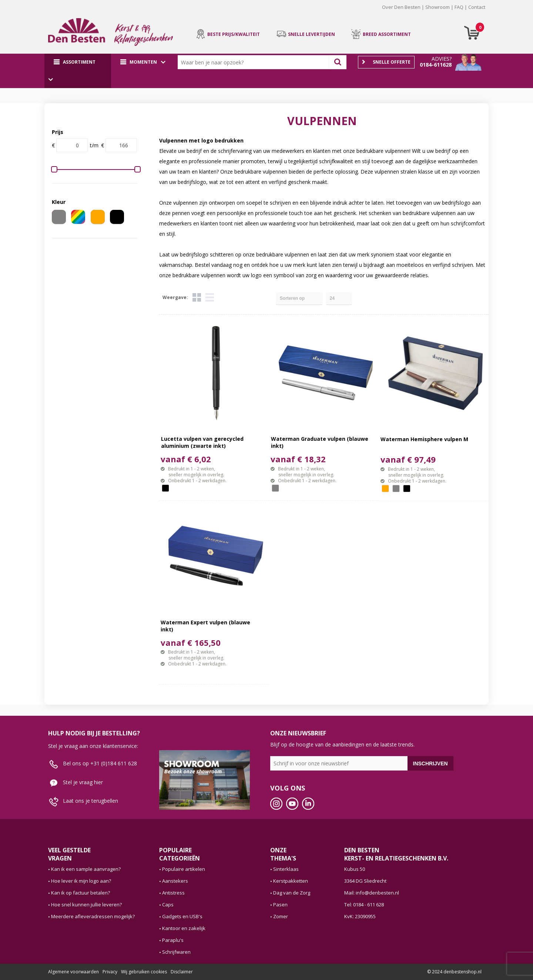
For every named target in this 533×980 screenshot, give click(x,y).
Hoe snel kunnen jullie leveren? (86, 905)
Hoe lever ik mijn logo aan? (81, 881)
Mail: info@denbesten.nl (372, 893)
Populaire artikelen (184, 869)
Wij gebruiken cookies (144, 972)
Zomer (281, 916)
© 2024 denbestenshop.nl (454, 972)
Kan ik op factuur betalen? (81, 893)
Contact (477, 7)
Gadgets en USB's (182, 916)
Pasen (280, 905)
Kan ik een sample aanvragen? (86, 869)
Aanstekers (175, 881)
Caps (168, 905)
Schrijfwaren (176, 952)
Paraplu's (173, 940)
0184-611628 (436, 65)
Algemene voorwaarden (73, 972)
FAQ (459, 7)
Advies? (442, 59)
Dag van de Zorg (292, 893)
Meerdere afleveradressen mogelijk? (93, 916)
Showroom (438, 7)
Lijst (210, 297)
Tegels (197, 297)
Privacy (110, 972)
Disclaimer (182, 972)
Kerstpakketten (291, 881)
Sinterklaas (286, 869)
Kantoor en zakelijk (184, 928)
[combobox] (255, 62)
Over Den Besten (401, 7)
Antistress (173, 893)
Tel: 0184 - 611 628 (364, 905)
